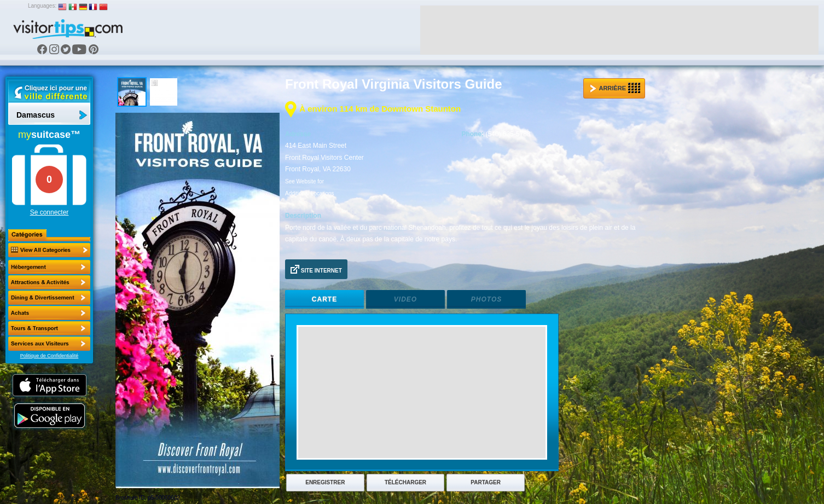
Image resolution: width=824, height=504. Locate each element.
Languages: (42, 6)
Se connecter (50, 212)
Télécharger (405, 482)
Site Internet (316, 269)
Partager (486, 482)
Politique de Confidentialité (50, 356)
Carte (324, 299)
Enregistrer (325, 482)
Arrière (615, 88)
